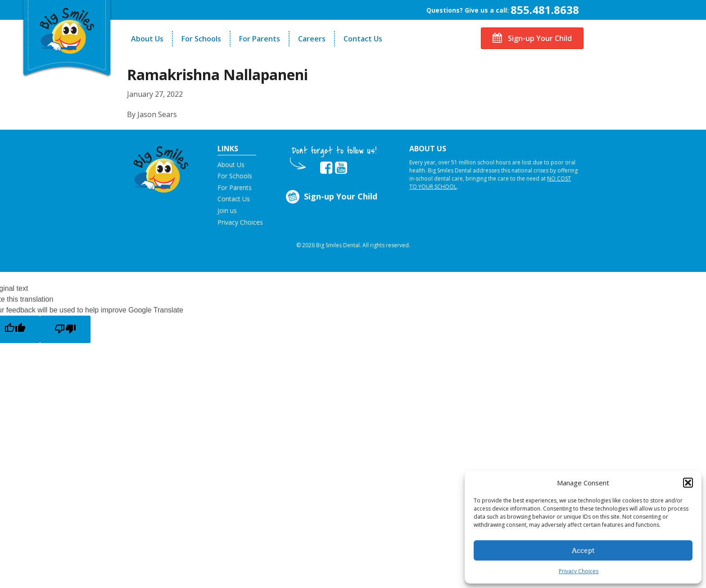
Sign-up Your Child (532, 38)
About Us (147, 39)
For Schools (201, 39)
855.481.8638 (545, 10)
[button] (688, 483)
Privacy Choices (579, 571)
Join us (227, 210)
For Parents (260, 39)
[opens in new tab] (326, 168)
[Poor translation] (65, 329)
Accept (583, 551)
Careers (312, 39)
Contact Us (363, 39)
